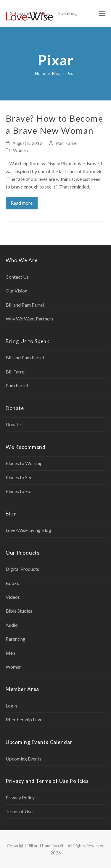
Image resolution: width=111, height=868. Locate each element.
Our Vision (16, 291)
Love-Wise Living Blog (28, 530)
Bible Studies (19, 611)
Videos (13, 597)
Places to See (19, 477)
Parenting (16, 639)
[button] (102, 13)
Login (11, 706)
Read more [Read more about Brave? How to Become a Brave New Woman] (22, 203)
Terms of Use (19, 811)
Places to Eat (19, 491)
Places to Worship (24, 463)
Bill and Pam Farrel (25, 305)
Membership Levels (26, 719)
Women (21, 150)
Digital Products (22, 569)
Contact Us (17, 277)
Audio (12, 625)
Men (10, 653)
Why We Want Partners (29, 319)
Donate (13, 424)
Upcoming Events (24, 759)
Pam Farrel (67, 143)
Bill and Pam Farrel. (46, 846)
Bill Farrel (16, 372)
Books (12, 583)
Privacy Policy (20, 797)
